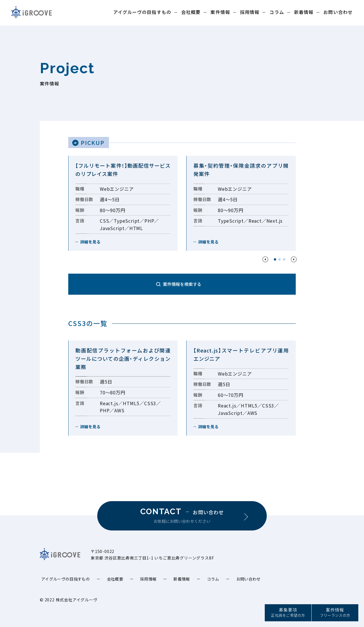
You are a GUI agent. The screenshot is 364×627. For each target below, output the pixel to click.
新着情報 (304, 12)
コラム (277, 12)
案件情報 (220, 12)
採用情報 (250, 12)
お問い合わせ (338, 12)
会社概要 (191, 12)
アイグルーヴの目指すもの (142, 12)
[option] (123, 203)
